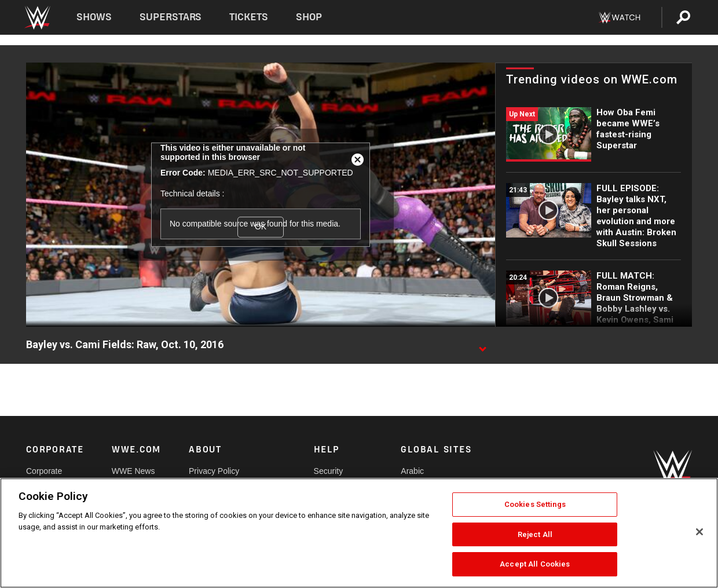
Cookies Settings (535, 504)
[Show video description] (482, 345)
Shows (94, 17)
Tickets (249, 17)
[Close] (699, 532)
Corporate (44, 471)
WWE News (133, 471)
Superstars (171, 17)
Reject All (535, 534)
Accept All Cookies (535, 564)
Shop (309, 17)
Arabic (412, 471)
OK (261, 227)
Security (329, 471)
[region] (359, 533)
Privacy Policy (214, 471)
